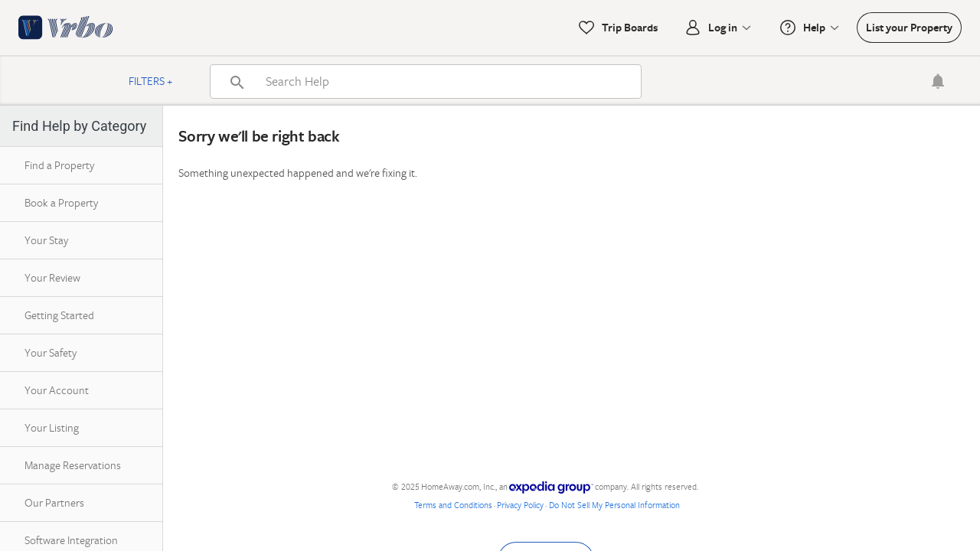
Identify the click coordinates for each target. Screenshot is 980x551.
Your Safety (51, 352)
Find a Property (59, 165)
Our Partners (54, 502)
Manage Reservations (73, 465)
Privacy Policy (520, 505)
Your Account (57, 390)
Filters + (151, 81)
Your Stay (46, 240)
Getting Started (59, 315)
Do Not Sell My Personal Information (614, 505)
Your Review (52, 277)
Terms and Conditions (453, 505)
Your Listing (52, 427)
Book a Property (61, 202)
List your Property (909, 27)
